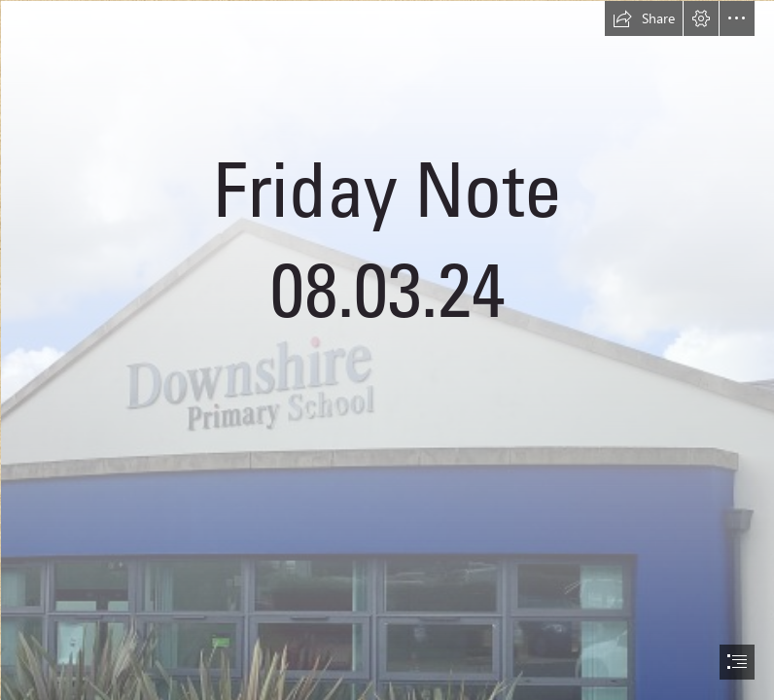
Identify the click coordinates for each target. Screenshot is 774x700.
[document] (387, 350)
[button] (644, 18)
